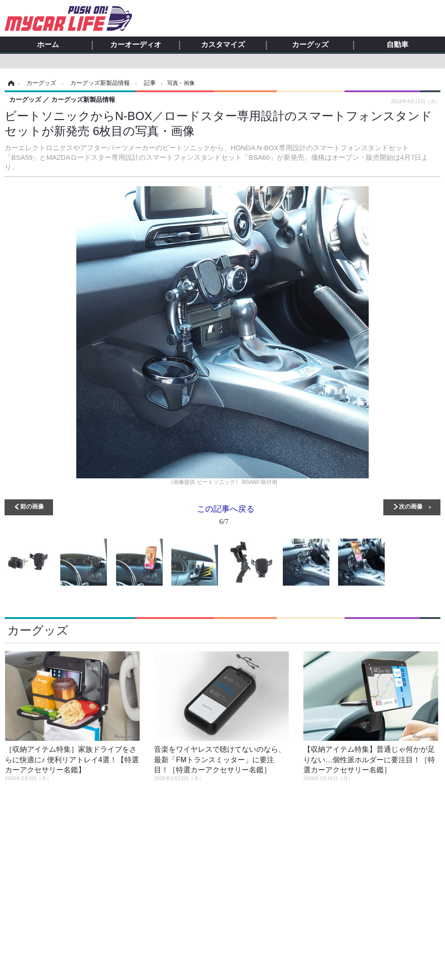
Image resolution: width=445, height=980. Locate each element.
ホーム (48, 45)
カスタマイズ (223, 45)
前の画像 (32, 506)
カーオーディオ (136, 45)
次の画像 (411, 506)
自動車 (397, 45)
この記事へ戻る (226, 517)
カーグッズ (310, 45)
